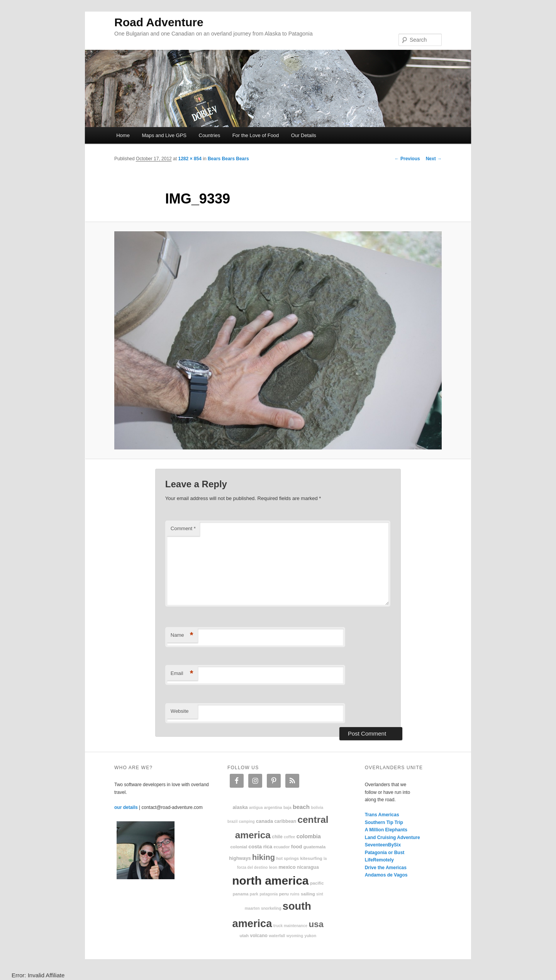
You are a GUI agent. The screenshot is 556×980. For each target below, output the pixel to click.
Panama (241, 894)
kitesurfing (311, 858)
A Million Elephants (386, 830)
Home (123, 135)
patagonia (269, 894)
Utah (244, 936)
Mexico (287, 867)
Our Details (304, 135)
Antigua (256, 808)
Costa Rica (261, 847)
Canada (264, 821)
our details (126, 807)
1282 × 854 (190, 159)
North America (270, 881)
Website (180, 711)
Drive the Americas (386, 868)
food (297, 847)
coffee (289, 837)
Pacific (317, 883)
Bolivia (317, 808)
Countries (210, 135)
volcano (259, 936)
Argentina (273, 808)
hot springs (287, 858)
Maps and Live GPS (164, 135)
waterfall (277, 936)
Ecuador (282, 847)
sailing (308, 894)
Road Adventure (159, 22)
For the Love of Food (256, 135)
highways (240, 858)
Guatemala (314, 847)
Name (182, 635)
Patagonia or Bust (385, 853)
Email (182, 674)
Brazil (232, 821)
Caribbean (285, 821)
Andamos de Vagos (386, 875)
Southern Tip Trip (384, 822)
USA (316, 924)
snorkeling (271, 908)
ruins (295, 894)
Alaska (240, 807)
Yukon (310, 936)
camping (247, 821)
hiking (264, 857)
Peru (284, 894)
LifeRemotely (379, 860)
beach (301, 807)
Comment (183, 528)
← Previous (407, 159)
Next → (434, 159)
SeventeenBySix (383, 845)
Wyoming (295, 936)
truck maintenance (290, 926)
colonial (239, 847)
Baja (287, 808)
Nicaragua (308, 867)
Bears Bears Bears (228, 159)
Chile (277, 837)
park (254, 894)
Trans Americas (382, 815)
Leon (273, 867)
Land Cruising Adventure (392, 838)
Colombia (309, 836)
